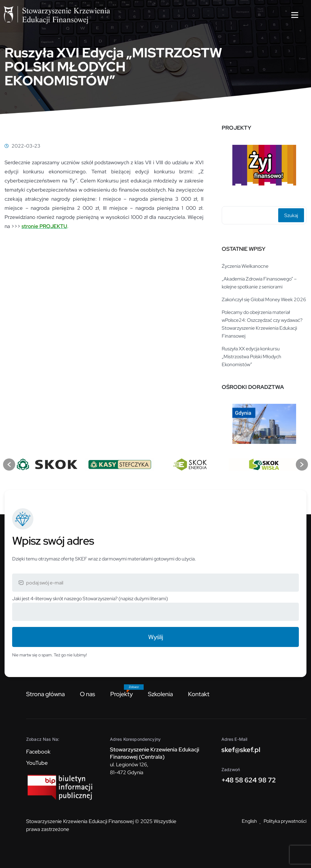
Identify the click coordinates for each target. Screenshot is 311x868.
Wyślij (156, 637)
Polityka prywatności (285, 821)
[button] (9, 465)
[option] (264, 166)
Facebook (38, 752)
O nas (87, 694)
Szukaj (291, 215)
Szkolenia (160, 694)
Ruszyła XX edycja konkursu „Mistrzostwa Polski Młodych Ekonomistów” (251, 357)
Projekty (121, 694)
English (249, 821)
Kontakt (199, 694)
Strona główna (45, 694)
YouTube (37, 763)
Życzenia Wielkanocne (245, 266)
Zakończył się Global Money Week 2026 (264, 300)
